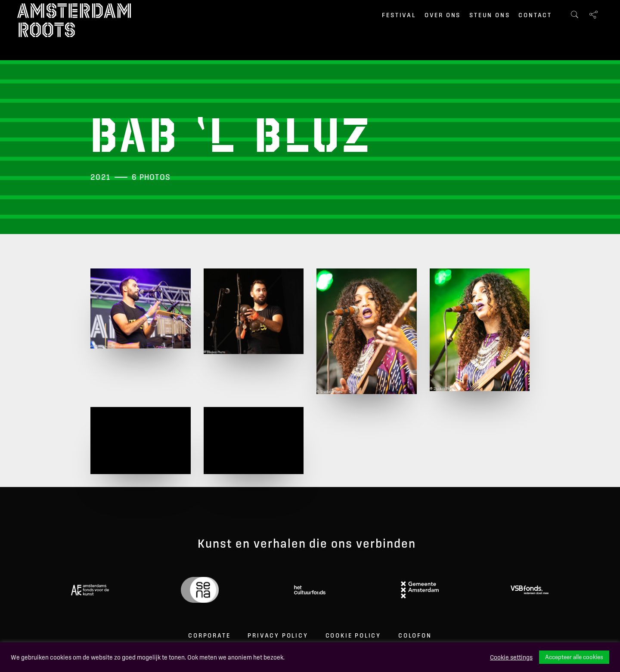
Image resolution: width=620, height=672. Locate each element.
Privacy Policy (278, 635)
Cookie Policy (353, 635)
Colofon (415, 635)
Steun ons (490, 15)
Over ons (443, 15)
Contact (535, 15)
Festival (399, 15)
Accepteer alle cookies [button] (574, 657)
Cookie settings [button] (511, 657)
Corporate (209, 635)
